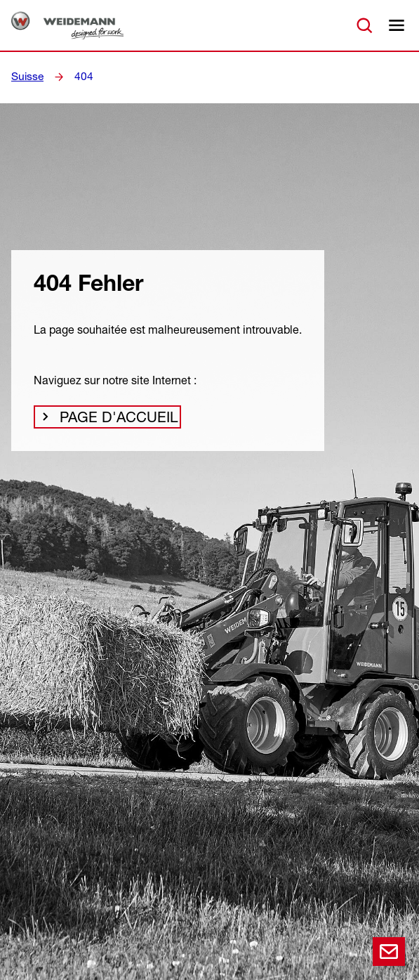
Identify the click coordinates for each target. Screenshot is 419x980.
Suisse (26, 77)
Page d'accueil (108, 421)
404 (80, 77)
